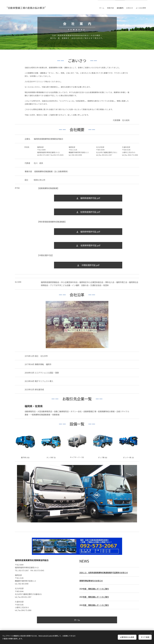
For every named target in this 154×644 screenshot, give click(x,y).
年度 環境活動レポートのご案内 (96, 589)
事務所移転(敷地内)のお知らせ (91, 581)
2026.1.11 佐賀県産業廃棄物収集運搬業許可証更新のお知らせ (104, 572)
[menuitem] (98, 7)
